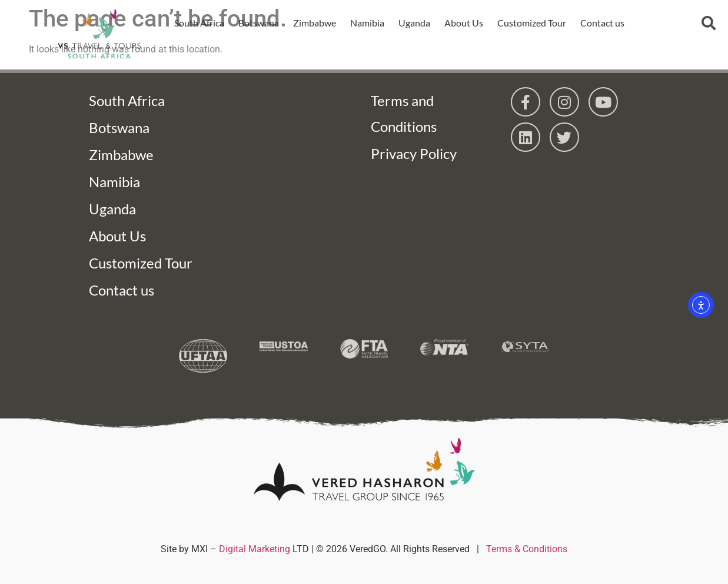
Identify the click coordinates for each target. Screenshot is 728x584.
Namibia (367, 23)
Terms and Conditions (404, 113)
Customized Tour (532, 23)
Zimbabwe (315, 23)
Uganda (414, 23)
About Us (464, 23)
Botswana (259, 23)
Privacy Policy (414, 153)
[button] (709, 23)
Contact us (602, 23)
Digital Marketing (255, 549)
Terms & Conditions (527, 549)
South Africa (199, 23)
